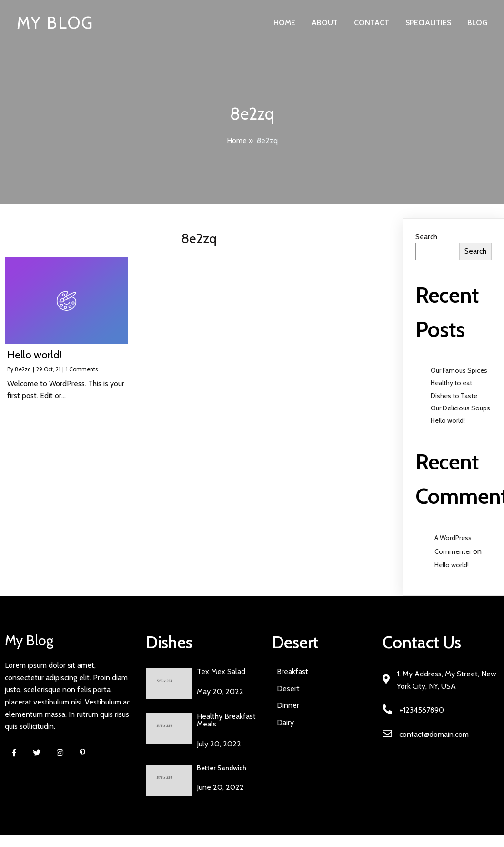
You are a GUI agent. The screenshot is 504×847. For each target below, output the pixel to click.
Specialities (428, 23)
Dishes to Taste (454, 396)
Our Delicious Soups (460, 408)
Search (426, 237)
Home (284, 23)
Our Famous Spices (459, 370)
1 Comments (82, 369)
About (325, 23)
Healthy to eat (451, 383)
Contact (372, 23)
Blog (477, 23)
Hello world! (448, 420)
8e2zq (23, 369)
